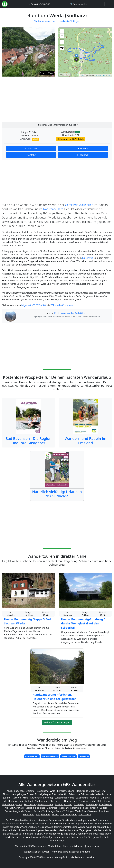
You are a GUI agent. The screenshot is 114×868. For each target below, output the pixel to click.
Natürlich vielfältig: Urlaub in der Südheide (57, 494)
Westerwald (85, 815)
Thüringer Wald (72, 811)
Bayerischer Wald (46, 791)
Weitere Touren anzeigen (57, 722)
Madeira (94, 798)
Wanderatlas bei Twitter (37, 852)
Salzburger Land (64, 804)
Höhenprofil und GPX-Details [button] (71, 139)
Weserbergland (68, 815)
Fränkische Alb (59, 794)
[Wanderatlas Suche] (78, 4)
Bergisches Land (66, 791)
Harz (54, 21)
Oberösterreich (87, 801)
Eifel (104, 791)
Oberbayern (56, 801)
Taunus (28, 811)
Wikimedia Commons (62, 305)
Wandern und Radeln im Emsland (86, 441)
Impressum (93, 846)
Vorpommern (43, 815)
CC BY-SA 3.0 (39, 305)
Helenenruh (84, 756)
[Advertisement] (85, 98)
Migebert (26, 305)
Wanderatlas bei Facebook (65, 852)
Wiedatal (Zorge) (68, 756)
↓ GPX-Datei (31, 148)
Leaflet (82, 75)
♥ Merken (83, 148)
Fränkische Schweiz (79, 794)
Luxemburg (82, 798)
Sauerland (91, 804)
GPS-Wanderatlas (39, 4)
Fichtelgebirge (42, 794)
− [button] (62, 36)
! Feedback (83, 155)
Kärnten (17, 798)
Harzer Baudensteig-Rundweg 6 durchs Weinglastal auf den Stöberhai (83, 623)
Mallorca (105, 798)
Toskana (93, 811)
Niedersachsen (42, 21)
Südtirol (104, 808)
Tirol (84, 811)
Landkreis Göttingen (69, 21)
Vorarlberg (29, 815)
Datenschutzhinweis (74, 846)
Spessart (64, 808)
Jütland (7, 798)
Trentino (103, 811)
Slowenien (52, 808)
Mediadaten (54, 846)
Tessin (37, 811)
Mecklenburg (11, 801)
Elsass (30, 794)
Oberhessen (70, 801)
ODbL (109, 75)
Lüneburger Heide (64, 798)
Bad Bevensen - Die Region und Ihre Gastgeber (29, 441)
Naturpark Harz (53, 209)
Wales (55, 815)
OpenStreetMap (100, 75)
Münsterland (26, 801)
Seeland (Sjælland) (35, 808)
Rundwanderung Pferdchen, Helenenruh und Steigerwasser (54, 697)
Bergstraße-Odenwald (88, 791)
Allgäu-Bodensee (16, 791)
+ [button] (62, 31)
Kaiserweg (88, 258)
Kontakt (86, 852)
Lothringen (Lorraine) (42, 798)
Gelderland (97, 794)
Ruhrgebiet (30, 804)
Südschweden (91, 808)
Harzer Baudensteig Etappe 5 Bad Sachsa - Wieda (27, 621)
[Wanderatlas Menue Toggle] (108, 4)
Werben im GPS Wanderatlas (30, 846)
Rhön (19, 804)
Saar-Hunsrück (45, 804)
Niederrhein (41, 801)
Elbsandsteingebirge (14, 794)
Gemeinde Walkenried (79, 205)
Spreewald (76, 808)
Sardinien (79, 804)
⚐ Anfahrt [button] (31, 155)
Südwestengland (14, 811)
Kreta (26, 798)
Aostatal (31, 791)
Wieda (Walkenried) (50, 756)
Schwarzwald (17, 808)
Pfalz (99, 801)
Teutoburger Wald (52, 811)
